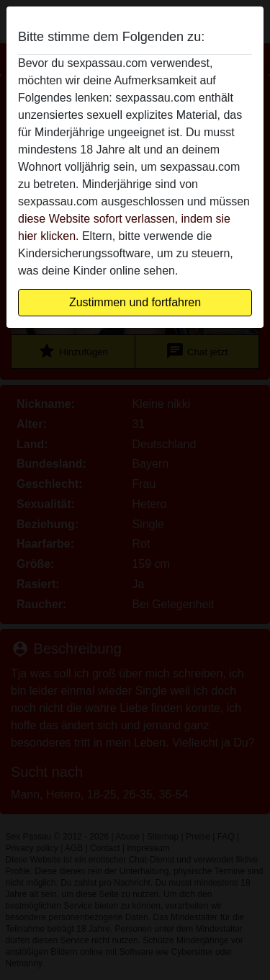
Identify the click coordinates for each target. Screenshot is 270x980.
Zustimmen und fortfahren (135, 302)
